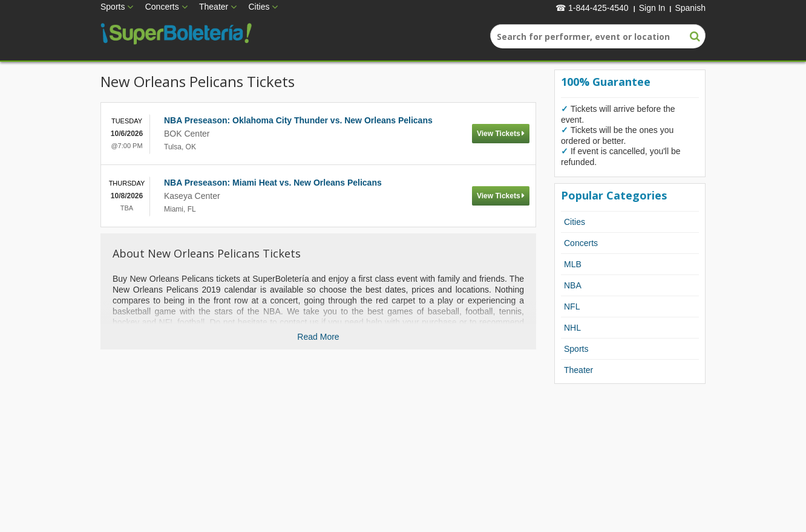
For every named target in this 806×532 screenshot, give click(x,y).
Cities (259, 7)
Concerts (162, 7)
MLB (573, 264)
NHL (572, 328)
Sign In (652, 8)
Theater (214, 7)
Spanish (690, 8)
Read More (318, 337)
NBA (573, 285)
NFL (572, 307)
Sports (113, 7)
